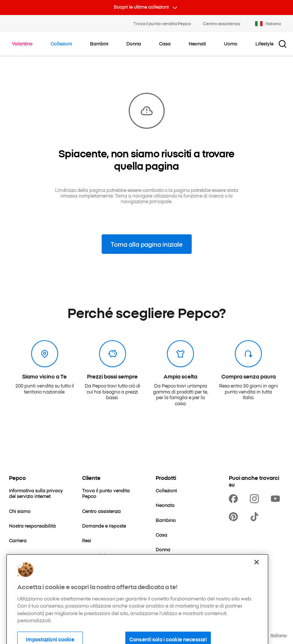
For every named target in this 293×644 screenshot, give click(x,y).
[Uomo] (162, 564)
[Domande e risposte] (104, 526)
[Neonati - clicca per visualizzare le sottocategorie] (197, 44)
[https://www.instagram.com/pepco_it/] (256, 499)
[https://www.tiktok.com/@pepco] (256, 517)
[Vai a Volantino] (22, 44)
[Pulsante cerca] (282, 44)
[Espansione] (22, 570)
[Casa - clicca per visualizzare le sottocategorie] (165, 44)
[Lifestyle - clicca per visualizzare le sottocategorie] (264, 44)
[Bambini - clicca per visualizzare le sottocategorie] (99, 44)
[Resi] (87, 540)
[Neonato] (165, 505)
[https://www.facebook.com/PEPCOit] (235, 499)
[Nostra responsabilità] (32, 526)
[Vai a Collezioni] (61, 44)
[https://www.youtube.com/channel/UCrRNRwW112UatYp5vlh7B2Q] (277, 499)
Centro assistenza (222, 23)
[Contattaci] (21, 555)
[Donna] (163, 549)
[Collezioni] (166, 490)
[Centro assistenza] (101, 511)
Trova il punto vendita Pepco (162, 23)
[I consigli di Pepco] (102, 555)
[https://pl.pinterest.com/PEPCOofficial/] (235, 517)
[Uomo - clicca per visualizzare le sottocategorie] (231, 44)
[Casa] (162, 535)
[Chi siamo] (20, 511)
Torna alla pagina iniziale (147, 244)
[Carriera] (18, 540)
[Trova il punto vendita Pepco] (110, 493)
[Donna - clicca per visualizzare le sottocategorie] (134, 44)
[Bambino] (166, 520)
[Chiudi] (257, 579)
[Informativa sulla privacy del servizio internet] (37, 493)
